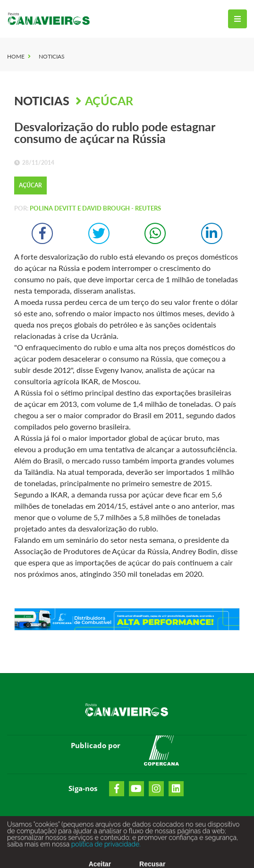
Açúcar (109, 101)
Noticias (52, 56)
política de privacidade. (105, 847)
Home (16, 56)
